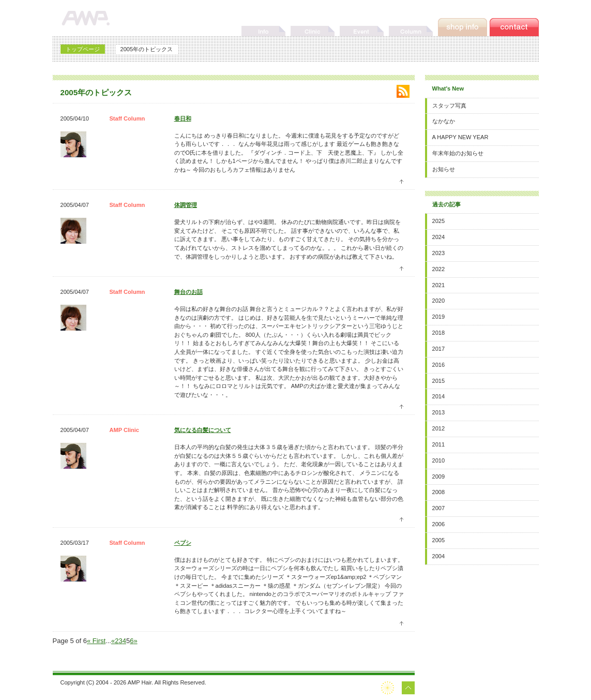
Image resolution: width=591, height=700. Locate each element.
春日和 (183, 118)
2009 (439, 476)
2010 (439, 460)
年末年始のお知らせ (458, 153)
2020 (439, 301)
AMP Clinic (125, 430)
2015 (439, 381)
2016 (439, 365)
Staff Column (127, 118)
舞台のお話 (188, 292)
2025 (439, 221)
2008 (439, 492)
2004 (439, 556)
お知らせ (444, 169)
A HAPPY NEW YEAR (460, 137)
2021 (439, 285)
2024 (439, 237)
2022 (439, 269)
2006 (439, 524)
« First (96, 641)
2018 (439, 333)
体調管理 (186, 205)
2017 (439, 349)
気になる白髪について (203, 430)
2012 (439, 428)
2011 (439, 444)
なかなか (444, 121)
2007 (439, 508)
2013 (439, 412)
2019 (439, 317)
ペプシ (183, 543)
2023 (439, 253)
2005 (439, 540)
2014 (439, 396)
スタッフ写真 (449, 106)
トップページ (83, 49)
